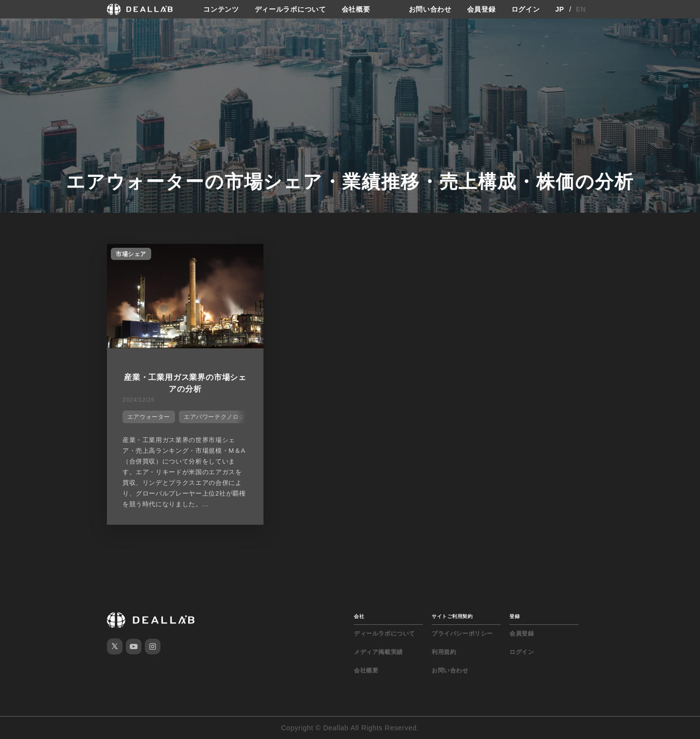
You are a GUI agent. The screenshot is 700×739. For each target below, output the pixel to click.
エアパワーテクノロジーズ (220, 417)
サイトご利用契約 (452, 616)
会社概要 (356, 9)
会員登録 (481, 9)
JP (560, 9)
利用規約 (444, 652)
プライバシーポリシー (462, 634)
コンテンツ (221, 9)
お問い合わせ (430, 9)
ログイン (526, 9)
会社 (359, 616)
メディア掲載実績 (378, 652)
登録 (515, 616)
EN (581, 9)
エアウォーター (149, 417)
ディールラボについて (290, 9)
